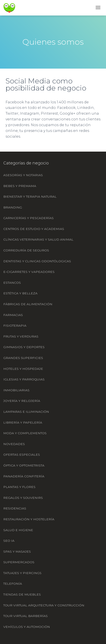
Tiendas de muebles (22, 594)
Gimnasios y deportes (24, 347)
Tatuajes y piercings (22, 573)
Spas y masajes (17, 551)
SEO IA (9, 541)
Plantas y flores (19, 487)
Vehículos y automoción (27, 627)
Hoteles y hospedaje (23, 369)
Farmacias (13, 315)
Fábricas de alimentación (28, 304)
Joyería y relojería (22, 401)
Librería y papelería (23, 422)
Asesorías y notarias (23, 175)
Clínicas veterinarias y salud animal (38, 239)
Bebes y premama (20, 186)
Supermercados (19, 562)
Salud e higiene (18, 530)
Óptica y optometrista (24, 465)
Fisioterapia (15, 326)
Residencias (15, 508)
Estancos (12, 283)
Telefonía (13, 584)
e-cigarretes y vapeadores (29, 272)
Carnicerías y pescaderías (28, 218)
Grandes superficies (23, 358)
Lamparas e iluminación (26, 412)
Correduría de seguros (26, 250)
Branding (13, 207)
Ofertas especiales (22, 455)
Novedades (14, 444)
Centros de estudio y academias (34, 229)
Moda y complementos (25, 433)
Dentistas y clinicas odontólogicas (37, 261)
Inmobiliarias (16, 390)
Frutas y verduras (21, 336)
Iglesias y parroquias (24, 379)
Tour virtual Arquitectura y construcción (44, 605)
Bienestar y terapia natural (30, 197)
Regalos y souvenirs (23, 498)
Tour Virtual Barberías (26, 616)
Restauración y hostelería (29, 519)
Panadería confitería (24, 476)
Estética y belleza (20, 293)
